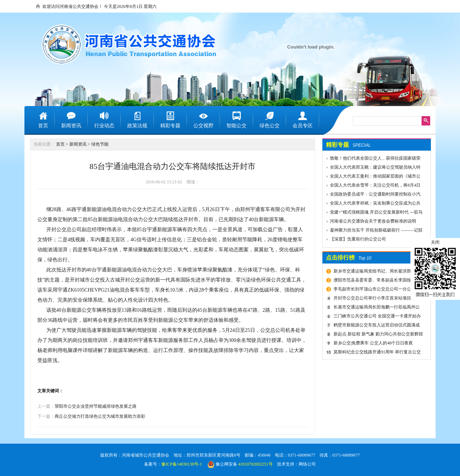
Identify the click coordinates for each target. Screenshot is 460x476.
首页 (60, 144)
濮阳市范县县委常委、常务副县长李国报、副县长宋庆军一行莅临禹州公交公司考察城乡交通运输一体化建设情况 (377, 281)
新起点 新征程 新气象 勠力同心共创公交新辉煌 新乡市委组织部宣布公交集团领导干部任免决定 (377, 335)
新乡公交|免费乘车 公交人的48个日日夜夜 (373, 343)
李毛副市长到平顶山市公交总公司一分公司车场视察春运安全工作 (376, 290)
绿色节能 (100, 144)
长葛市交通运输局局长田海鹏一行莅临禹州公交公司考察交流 (376, 308)
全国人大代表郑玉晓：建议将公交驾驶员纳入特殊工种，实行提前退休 (372, 168)
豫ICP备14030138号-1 (182, 464)
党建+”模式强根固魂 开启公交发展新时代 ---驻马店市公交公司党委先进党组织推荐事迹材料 (373, 213)
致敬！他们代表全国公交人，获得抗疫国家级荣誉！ (372, 159)
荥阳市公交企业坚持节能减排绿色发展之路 (96, 406)
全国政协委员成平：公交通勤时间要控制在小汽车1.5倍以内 (372, 195)
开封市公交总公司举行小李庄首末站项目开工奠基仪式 (376, 299)
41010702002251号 (256, 464)
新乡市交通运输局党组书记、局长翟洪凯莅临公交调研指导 (376, 272)
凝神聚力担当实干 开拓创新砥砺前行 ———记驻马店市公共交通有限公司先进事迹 (373, 231)
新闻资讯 (78, 144)
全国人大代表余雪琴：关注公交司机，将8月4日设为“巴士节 (372, 186)
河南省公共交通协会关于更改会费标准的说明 (373, 221)
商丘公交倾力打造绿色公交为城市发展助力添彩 (100, 416)
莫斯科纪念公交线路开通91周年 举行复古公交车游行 (376, 353)
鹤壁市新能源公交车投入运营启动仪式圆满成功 (376, 326)
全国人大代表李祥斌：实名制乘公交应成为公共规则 (372, 204)
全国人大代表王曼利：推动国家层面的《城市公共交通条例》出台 (372, 177)
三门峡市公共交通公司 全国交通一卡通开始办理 (376, 317)
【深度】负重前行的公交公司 (358, 239)
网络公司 (307, 464)
